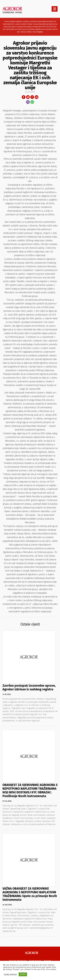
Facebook (24, 97)
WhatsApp (32, 102)
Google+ (32, 97)
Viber (28, 102)
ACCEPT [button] (23, 974)
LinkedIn (37, 97)
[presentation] (55, 9)
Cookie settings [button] (10, 974)
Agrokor (32, 953)
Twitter (28, 97)
